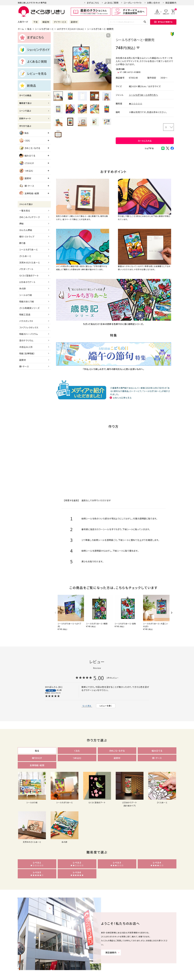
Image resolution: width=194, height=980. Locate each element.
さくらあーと (25, 256)
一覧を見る (25, 211)
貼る (29, 29)
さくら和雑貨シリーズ (29, 308)
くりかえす (27, 163)
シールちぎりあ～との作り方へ (143, 95)
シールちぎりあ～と (44, 29)
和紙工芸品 (25, 314)
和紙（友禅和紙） (27, 353)
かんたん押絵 (26, 230)
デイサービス (60, 22)
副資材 (74, 22)
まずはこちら (93, 3)
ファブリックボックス (29, 327)
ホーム (21, 29)
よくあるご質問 (111, 3)
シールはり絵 (26, 295)
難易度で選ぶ (25, 103)
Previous (57, 61)
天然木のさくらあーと (30, 262)
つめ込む (26, 171)
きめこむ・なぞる (30, 148)
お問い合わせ (154, 3)
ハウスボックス (26, 321)
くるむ (25, 140)
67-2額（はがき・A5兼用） (131, 72)
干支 (36, 22)
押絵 (22, 224)
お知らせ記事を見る (122, 398)
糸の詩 (23, 288)
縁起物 (46, 22)
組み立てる (27, 156)
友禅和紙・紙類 (29, 193)
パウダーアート (26, 269)
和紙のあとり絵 (27, 301)
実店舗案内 (171, 3)
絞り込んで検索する (163, 22)
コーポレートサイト (133, 3)
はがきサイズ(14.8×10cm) (70, 29)
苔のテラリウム (26, 340)
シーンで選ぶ (25, 111)
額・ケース (27, 186)
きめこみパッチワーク (30, 217)
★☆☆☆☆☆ (136, 103)
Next (108, 61)
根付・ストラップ (27, 237)
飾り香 (22, 243)
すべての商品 (25, 95)
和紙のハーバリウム (29, 334)
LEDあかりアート (27, 282)
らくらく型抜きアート (29, 275)
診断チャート (25, 118)
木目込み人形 (26, 347)
